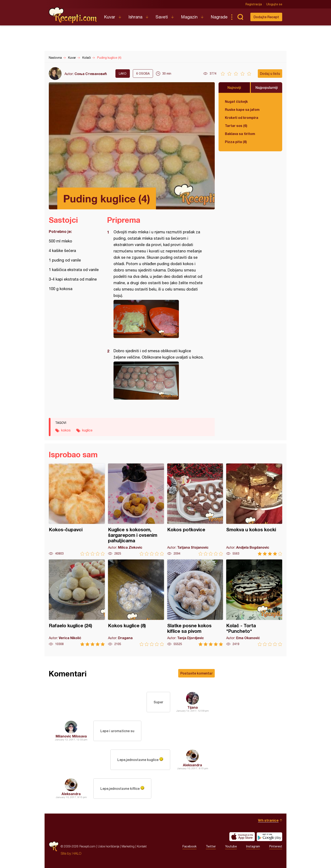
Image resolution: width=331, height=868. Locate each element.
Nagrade (219, 17)
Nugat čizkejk (236, 101)
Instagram (253, 846)
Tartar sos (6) (236, 126)
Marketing (128, 846)
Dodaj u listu (270, 73)
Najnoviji (234, 87)
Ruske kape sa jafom (242, 109)
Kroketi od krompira (242, 118)
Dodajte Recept (266, 17)
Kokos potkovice (195, 510)
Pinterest (276, 846)
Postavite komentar (196, 673)
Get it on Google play (269, 837)
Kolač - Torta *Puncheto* (254, 603)
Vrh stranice (268, 820)
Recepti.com (73, 15)
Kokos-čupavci (77, 510)
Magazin (189, 17)
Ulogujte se (274, 4)
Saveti (162, 17)
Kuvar (110, 17)
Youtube (231, 846)
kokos (66, 430)
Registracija (254, 4)
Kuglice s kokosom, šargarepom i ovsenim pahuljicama (136, 510)
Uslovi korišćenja (109, 846)
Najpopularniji (267, 87)
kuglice (87, 430)
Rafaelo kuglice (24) (77, 603)
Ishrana (135, 17)
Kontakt (142, 846)
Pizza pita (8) (236, 142)
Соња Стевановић (91, 74)
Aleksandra (192, 765)
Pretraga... (240, 17)
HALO (77, 853)
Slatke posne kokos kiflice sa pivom (195, 603)
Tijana (193, 707)
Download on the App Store (242, 837)
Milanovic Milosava (71, 736)
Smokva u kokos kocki (254, 510)
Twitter (211, 846)
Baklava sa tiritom (240, 134)
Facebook (189, 846)
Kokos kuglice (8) (136, 603)
